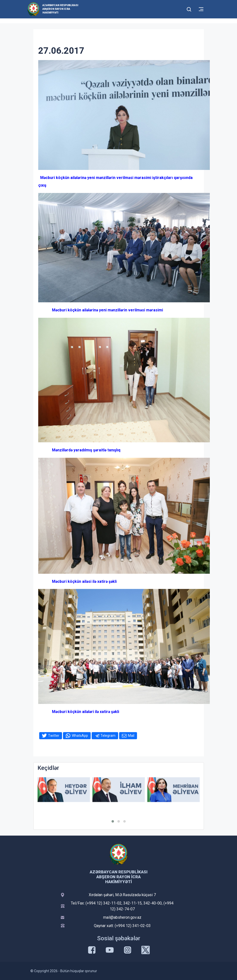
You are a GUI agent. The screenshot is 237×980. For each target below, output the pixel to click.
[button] (113, 821)
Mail (131, 736)
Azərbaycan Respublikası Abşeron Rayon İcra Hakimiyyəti (60, 9)
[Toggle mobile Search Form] (189, 9)
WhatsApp (80, 736)
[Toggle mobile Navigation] (201, 9)
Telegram (108, 736)
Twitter (54, 736)
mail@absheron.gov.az (122, 917)
